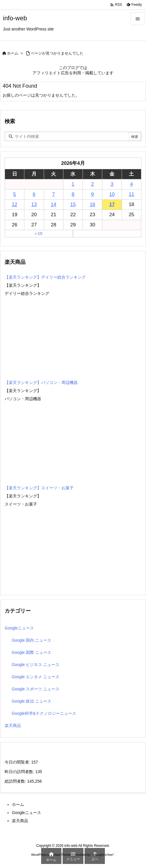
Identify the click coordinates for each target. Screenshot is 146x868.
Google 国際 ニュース (31, 652)
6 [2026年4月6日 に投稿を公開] (34, 194)
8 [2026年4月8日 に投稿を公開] (73, 194)
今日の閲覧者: (18, 762)
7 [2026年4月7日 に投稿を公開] (53, 194)
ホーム (13, 53)
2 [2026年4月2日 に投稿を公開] (93, 184)
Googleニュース (19, 628)
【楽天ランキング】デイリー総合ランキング (45, 277)
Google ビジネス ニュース (35, 665)
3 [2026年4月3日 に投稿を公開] (112, 184)
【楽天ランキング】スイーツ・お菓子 (39, 488)
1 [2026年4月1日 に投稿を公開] (73, 184)
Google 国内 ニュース (31, 640)
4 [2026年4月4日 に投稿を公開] (131, 184)
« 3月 (39, 234)
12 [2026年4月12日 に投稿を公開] (15, 204)
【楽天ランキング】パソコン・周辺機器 (41, 382)
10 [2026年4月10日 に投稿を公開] (112, 194)
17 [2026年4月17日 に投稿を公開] (112, 204)
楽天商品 (13, 726)
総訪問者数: (16, 781)
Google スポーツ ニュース (35, 689)
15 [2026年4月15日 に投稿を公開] (73, 204)
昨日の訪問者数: (20, 772)
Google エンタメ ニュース (35, 677)
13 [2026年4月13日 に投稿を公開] (34, 204)
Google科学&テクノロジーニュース (44, 713)
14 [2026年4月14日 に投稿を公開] (53, 204)
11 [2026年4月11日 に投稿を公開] (131, 194)
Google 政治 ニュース (31, 701)
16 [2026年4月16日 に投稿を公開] (93, 204)
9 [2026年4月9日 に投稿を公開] (93, 194)
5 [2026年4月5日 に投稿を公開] (14, 194)
